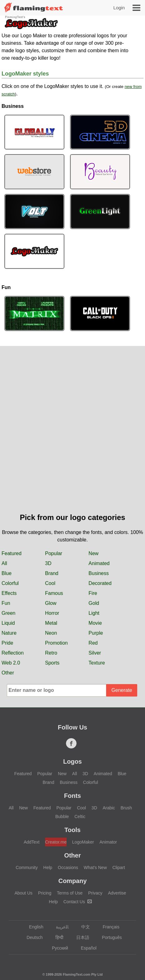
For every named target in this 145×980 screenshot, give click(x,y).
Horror (52, 613)
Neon (51, 633)
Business (99, 573)
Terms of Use (70, 893)
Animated (99, 563)
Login (119, 8)
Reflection (13, 653)
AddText (32, 842)
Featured (12, 553)
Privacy (95, 893)
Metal (51, 623)
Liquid (8, 623)
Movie (95, 623)
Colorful (10, 583)
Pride (7, 643)
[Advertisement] (72, 436)
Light (94, 613)
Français (108, 927)
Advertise (117, 893)
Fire (93, 593)
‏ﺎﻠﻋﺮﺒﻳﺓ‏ (59, 927)
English (33, 927)
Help (48, 867)
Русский (57, 948)
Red (93, 643)
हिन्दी (56, 937)
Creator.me (56, 842)
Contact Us (78, 902)
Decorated (100, 583)
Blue (7, 573)
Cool (50, 583)
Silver (95, 653)
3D (48, 563)
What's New (95, 867)
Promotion (56, 643)
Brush (126, 808)
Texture (97, 663)
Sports (52, 663)
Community (27, 867)
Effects (9, 593)
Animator (108, 842)
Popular (54, 553)
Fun (6, 603)
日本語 (80, 937)
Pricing (45, 893)
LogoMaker (83, 842)
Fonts (72, 796)
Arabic (109, 808)
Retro (51, 653)
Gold (94, 603)
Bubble (62, 817)
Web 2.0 (11, 663)
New (94, 553)
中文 (83, 927)
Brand (52, 573)
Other (8, 673)
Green (8, 613)
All (4, 563)
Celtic (80, 817)
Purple (96, 633)
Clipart (119, 867)
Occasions (68, 867)
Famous (54, 593)
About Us (24, 893)
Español (86, 948)
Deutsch (32, 937)
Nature (9, 633)
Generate (122, 690)
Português (109, 937)
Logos (72, 761)
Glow (51, 603)
